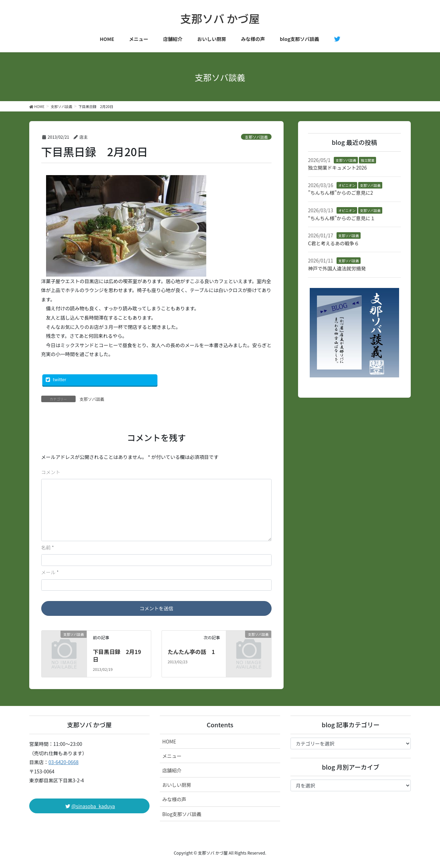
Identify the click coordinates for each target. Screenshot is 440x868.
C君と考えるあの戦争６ (334, 243)
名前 (48, 547)
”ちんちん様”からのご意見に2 (340, 193)
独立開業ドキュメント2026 (337, 168)
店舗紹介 (172, 770)
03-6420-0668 (63, 762)
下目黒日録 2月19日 (117, 655)
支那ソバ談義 (256, 137)
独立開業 (367, 160)
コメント (51, 472)
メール (50, 572)
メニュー (172, 756)
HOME (169, 741)
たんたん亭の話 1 (191, 652)
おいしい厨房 (177, 785)
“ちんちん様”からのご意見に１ (342, 218)
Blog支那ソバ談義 (182, 814)
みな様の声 (174, 799)
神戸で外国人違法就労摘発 (337, 268)
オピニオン (347, 185)
